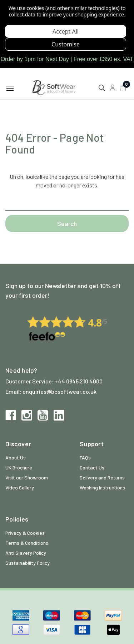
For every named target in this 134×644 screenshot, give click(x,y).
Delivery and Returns (102, 477)
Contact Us (92, 467)
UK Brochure (19, 467)
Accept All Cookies (66, 31)
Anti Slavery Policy (26, 553)
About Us (16, 457)
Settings (66, 44)
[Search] (102, 88)
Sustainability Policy (28, 563)
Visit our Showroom (27, 477)
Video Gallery (20, 487)
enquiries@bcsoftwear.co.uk (59, 391)
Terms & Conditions (27, 543)
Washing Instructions (102, 487)
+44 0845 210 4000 (79, 381)
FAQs (85, 457)
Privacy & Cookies (25, 533)
